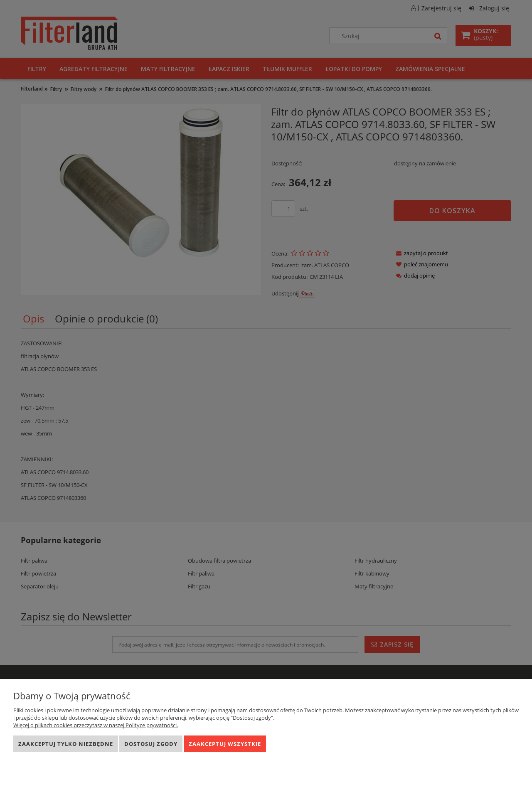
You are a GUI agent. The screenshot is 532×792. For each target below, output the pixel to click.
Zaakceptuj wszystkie (225, 744)
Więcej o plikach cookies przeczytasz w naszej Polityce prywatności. (96, 725)
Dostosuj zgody (151, 744)
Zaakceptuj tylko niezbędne (66, 744)
